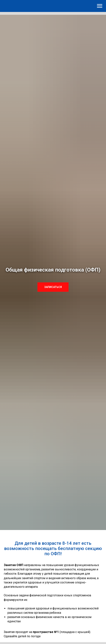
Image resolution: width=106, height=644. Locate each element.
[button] (53, 287)
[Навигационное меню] (100, 6)
